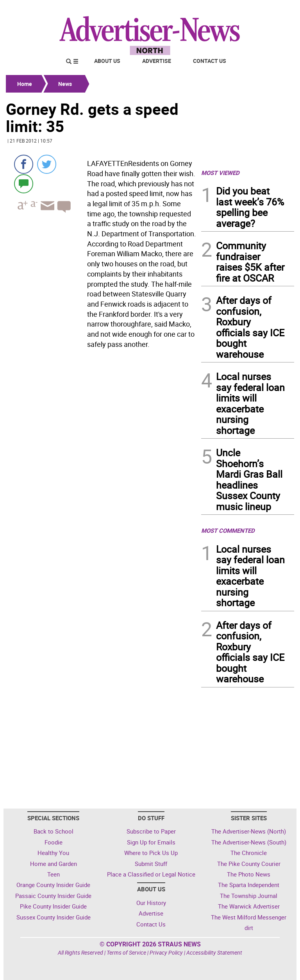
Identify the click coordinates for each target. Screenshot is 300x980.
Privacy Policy (166, 952)
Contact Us (210, 61)
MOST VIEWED (220, 173)
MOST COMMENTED (228, 530)
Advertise (157, 61)
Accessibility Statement (214, 952)
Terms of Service (126, 952)
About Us (107, 61)
